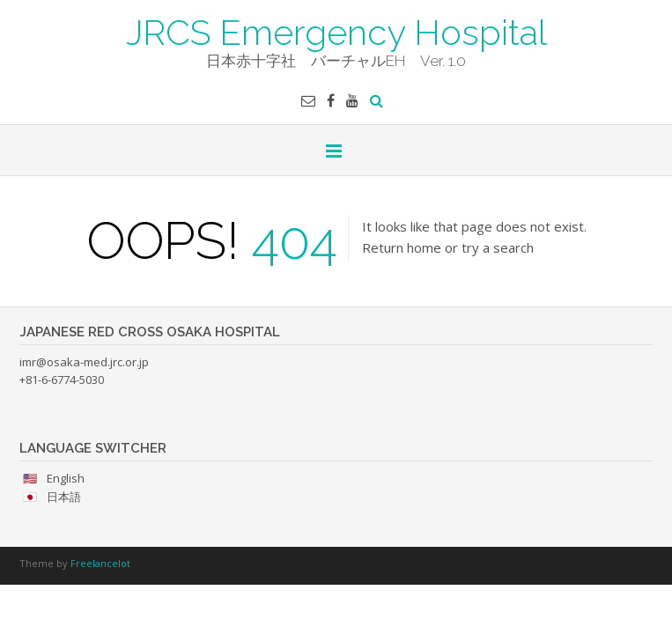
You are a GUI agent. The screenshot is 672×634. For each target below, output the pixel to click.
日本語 (64, 497)
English (66, 478)
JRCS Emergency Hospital (336, 31)
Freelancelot (100, 563)
